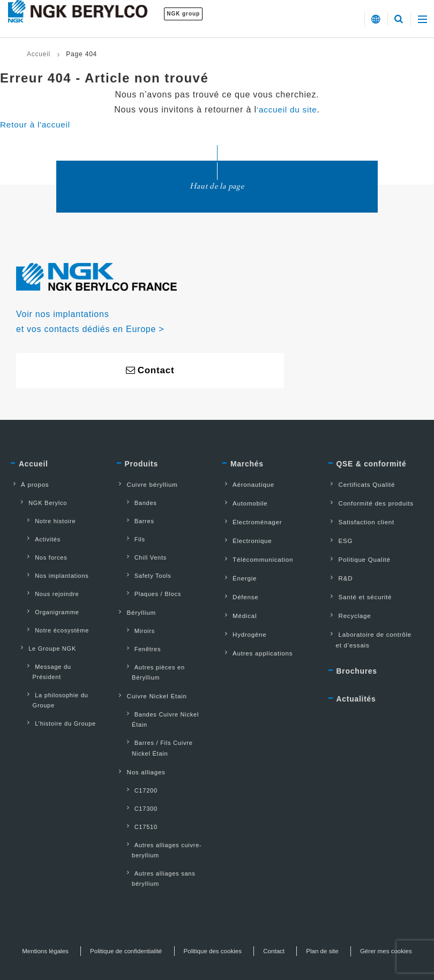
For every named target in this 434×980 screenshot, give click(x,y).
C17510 (138, 786)
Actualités (358, 691)
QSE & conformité (374, 467)
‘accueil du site (287, 110)
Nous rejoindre (49, 585)
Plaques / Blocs (150, 585)
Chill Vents (143, 552)
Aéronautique (248, 487)
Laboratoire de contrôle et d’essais (375, 630)
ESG (340, 539)
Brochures (358, 662)
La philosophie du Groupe (54, 671)
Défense (240, 590)
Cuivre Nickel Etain (152, 667)
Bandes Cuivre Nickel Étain (159, 689)
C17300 (138, 770)
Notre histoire (48, 520)
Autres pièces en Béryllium (167, 651)
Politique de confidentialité (162, 905)
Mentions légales (78, 905)
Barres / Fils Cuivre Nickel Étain (166, 715)
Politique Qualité (359, 556)
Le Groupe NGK (44, 634)
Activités (40, 536)
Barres (137, 520)
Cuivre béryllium (147, 487)
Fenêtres (140, 634)
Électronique (246, 539)
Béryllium (136, 601)
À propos (29, 487)
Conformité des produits (371, 504)
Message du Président (61, 650)
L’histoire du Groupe (58, 692)
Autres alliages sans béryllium (157, 834)
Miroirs (137, 618)
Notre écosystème (54, 617)
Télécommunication (258, 556)
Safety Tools (145, 569)
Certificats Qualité (362, 487)
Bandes (138, 504)
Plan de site (363, 905)
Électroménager (252, 522)
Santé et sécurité (360, 590)
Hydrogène (244, 624)
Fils (132, 536)
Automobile (244, 504)
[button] (375, 19)
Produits (143, 467)
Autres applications (257, 642)
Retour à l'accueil (37, 125)
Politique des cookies (250, 905)
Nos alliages (141, 737)
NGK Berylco (40, 504)
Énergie (239, 573)
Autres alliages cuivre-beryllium (161, 808)
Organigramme (49, 601)
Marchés (248, 467)
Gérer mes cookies (217, 920)
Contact (313, 905)
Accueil (39, 54)
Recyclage (349, 607)
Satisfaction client (361, 522)
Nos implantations (54, 569)
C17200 (138, 754)
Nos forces (43, 552)
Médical (239, 607)
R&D (340, 573)
